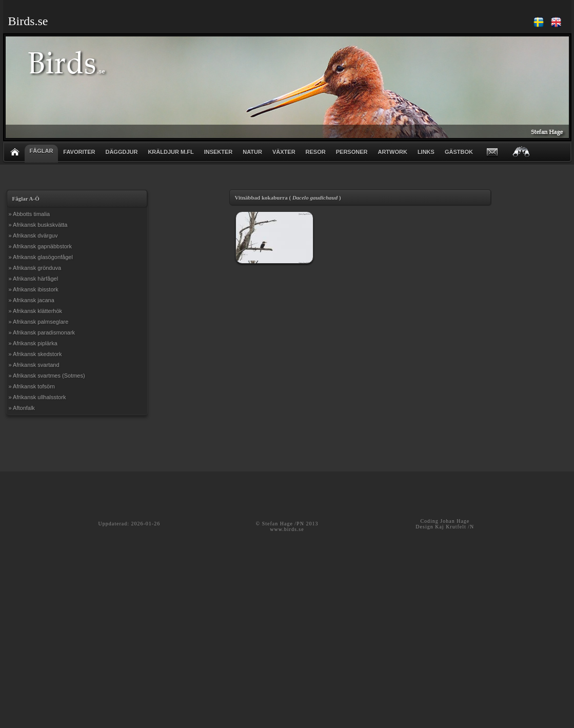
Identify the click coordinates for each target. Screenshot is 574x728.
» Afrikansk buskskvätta (38, 225)
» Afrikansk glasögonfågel (41, 257)
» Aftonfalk (22, 408)
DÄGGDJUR (121, 152)
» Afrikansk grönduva (35, 268)
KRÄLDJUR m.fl (171, 152)
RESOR (316, 152)
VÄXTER (284, 152)
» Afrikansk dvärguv (33, 235)
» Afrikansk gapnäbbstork (41, 246)
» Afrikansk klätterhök (36, 311)
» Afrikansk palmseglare (39, 322)
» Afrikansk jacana (32, 300)
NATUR (252, 152)
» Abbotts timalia (29, 214)
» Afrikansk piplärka (33, 343)
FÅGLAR (42, 151)
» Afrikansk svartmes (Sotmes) (47, 376)
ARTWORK (392, 152)
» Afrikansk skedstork (35, 354)
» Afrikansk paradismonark (42, 332)
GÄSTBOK (459, 152)
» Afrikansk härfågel (34, 279)
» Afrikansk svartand (34, 365)
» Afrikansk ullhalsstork (37, 397)
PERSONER (352, 152)
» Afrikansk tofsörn (32, 386)
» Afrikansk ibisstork (34, 289)
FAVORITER (79, 152)
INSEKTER (219, 152)
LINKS (426, 152)
